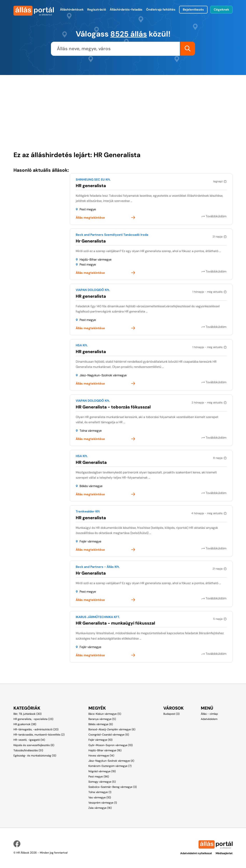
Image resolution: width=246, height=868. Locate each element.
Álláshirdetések (72, 10)
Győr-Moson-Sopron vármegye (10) (111, 745)
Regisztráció (97, 10)
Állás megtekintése (90, 218)
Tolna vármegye (91, 430)
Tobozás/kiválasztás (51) (28, 750)
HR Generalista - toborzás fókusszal (113, 407)
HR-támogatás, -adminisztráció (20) (36, 729)
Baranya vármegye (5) (102, 719)
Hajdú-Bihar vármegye (96, 259)
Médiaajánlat (224, 853)
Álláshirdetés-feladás (126, 10)
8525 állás (129, 34)
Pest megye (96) (99, 776)
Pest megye (88, 209)
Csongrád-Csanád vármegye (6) (109, 734)
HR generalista (91, 185)
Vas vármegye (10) (100, 797)
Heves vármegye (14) (101, 755)
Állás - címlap (209, 714)
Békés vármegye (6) (101, 724)
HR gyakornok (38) (25, 724)
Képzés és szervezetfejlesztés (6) (34, 745)
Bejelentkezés (193, 10)
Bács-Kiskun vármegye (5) (105, 714)
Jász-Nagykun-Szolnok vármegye (103, 375)
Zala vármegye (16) (100, 808)
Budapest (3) (171, 714)
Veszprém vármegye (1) (103, 802)
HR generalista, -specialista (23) (33, 719)
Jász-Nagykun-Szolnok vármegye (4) (111, 761)
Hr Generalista (91, 241)
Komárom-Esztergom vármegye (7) (110, 766)
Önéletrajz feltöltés (161, 10)
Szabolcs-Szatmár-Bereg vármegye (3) (113, 787)
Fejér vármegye (90, 541)
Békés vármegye (91, 486)
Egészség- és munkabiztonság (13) (35, 755)
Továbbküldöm (216, 216)
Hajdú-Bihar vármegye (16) (105, 750)
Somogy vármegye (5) (102, 781)
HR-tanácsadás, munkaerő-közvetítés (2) (39, 734)
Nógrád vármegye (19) (102, 771)
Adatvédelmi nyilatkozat (196, 853)
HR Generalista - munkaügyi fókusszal (115, 623)
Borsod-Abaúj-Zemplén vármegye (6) (112, 729)
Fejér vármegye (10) (100, 740)
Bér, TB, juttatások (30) (27, 714)
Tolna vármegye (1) (100, 792)
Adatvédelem (209, 719)
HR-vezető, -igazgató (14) (29, 740)
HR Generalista (91, 462)
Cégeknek (221, 10)
